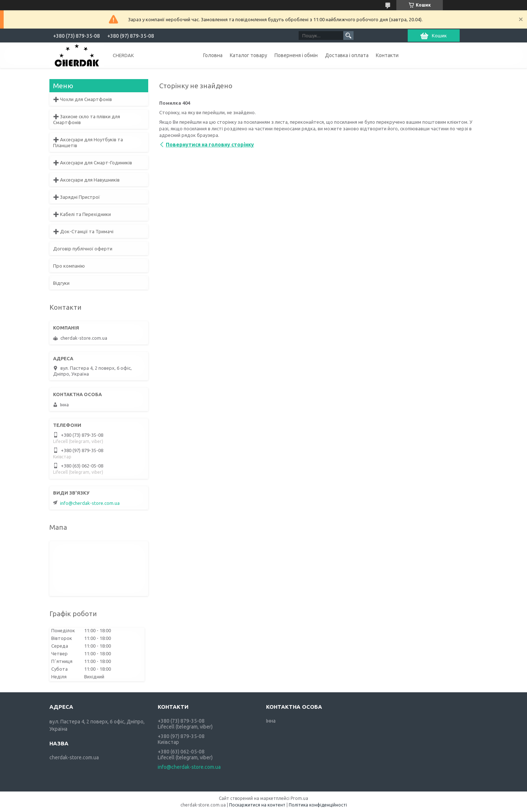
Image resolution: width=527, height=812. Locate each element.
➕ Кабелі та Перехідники (82, 214)
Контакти (387, 55)
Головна (213, 55)
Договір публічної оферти (83, 249)
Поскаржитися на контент (257, 805)
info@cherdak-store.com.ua (90, 503)
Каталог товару (248, 55)
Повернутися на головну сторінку (210, 145)
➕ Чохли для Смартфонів (83, 99)
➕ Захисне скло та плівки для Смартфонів (87, 119)
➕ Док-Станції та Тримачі (83, 231)
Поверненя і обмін (296, 55)
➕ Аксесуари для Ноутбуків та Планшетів (88, 142)
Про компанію (69, 266)
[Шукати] (348, 36)
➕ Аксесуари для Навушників (86, 180)
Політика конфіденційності (318, 805)
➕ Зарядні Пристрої (76, 197)
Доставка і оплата (347, 55)
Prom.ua (299, 798)
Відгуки (61, 283)
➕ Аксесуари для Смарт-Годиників (93, 163)
